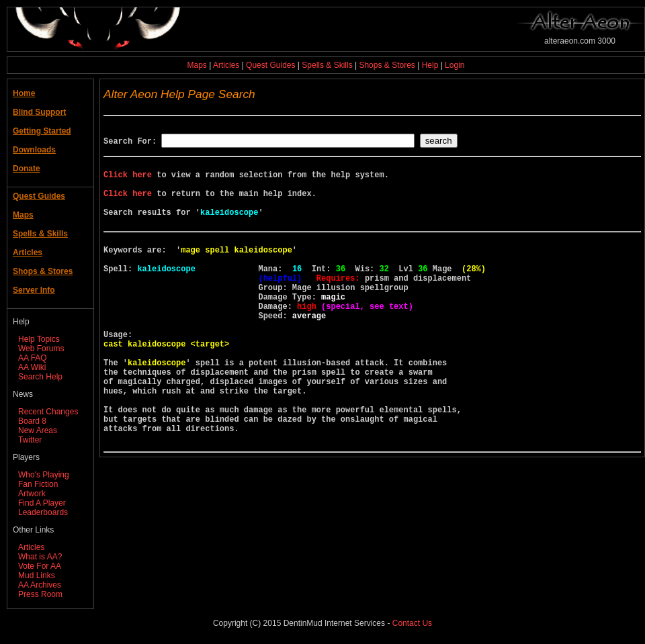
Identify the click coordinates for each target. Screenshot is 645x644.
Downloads (34, 150)
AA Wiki (32, 367)
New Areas (38, 430)
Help (430, 65)
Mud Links (37, 576)
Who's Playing (44, 475)
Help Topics (39, 339)
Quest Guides (270, 65)
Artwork (32, 494)
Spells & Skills (327, 65)
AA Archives (40, 585)
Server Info (34, 290)
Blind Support (39, 112)
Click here (128, 180)
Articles (226, 65)
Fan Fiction (38, 484)
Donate (27, 169)
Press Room (40, 594)
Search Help (40, 377)
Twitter (30, 440)
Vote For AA (40, 566)
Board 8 (32, 421)
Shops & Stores (387, 65)
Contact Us (412, 623)
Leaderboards (43, 512)
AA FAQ (33, 358)
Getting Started (42, 131)
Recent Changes (48, 412)
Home (24, 93)
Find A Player (42, 503)
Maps (197, 65)
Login (455, 65)
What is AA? (40, 557)
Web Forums (41, 349)
